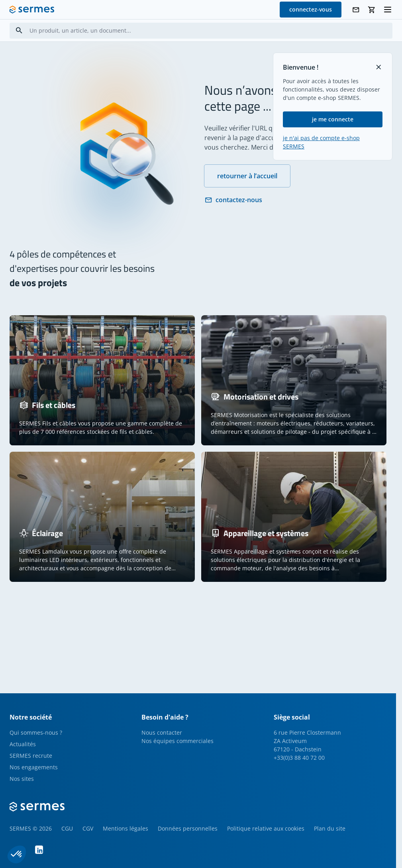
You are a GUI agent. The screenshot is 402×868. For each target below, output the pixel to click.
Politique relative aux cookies (266, 828)
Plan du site (330, 828)
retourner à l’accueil (247, 176)
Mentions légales (126, 828)
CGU (67, 828)
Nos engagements (34, 767)
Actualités (23, 744)
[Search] (19, 30)
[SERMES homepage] (32, 10)
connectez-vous (311, 9)
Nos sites (22, 779)
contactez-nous (233, 200)
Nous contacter (162, 732)
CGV (88, 828)
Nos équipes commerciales (177, 741)
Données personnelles (188, 828)
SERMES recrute (31, 756)
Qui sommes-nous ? (36, 732)
